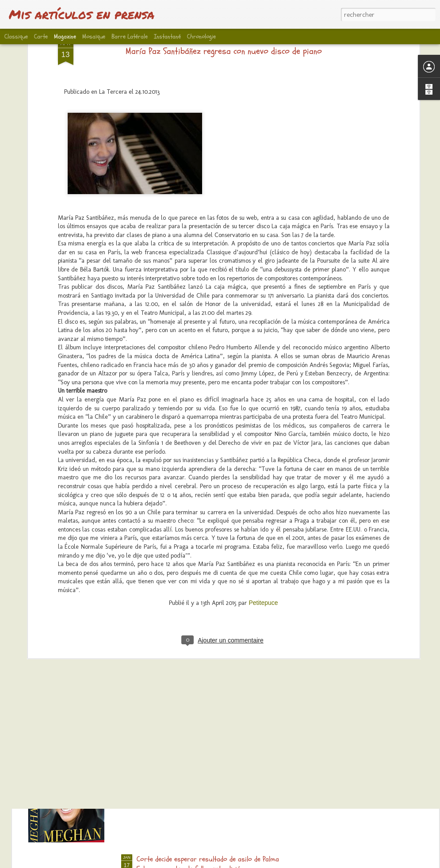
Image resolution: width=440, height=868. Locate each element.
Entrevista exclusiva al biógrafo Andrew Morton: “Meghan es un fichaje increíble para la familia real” (219, 764)
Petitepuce (263, 531)
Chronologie (201, 36)
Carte (41, 36)
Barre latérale (130, 36)
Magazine (65, 36)
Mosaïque (94, 36)
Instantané (167, 36)
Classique (16, 36)
